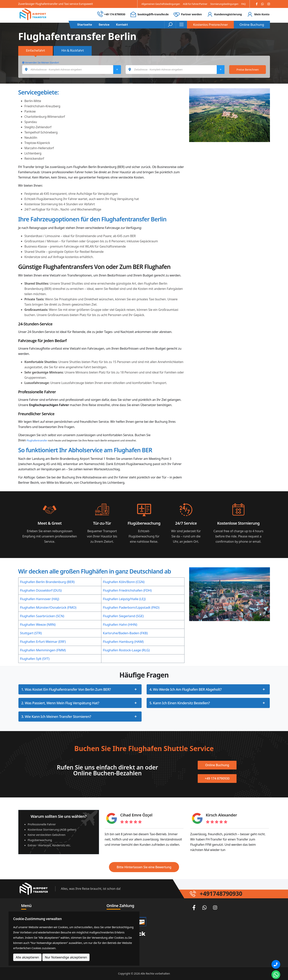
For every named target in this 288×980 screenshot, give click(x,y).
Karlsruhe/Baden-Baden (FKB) (125, 633)
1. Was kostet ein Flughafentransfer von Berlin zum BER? (66, 689)
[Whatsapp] (262, 4)
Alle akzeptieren (27, 957)
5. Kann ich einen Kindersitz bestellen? (180, 703)
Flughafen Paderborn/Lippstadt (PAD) (131, 607)
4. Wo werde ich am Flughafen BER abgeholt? (186, 689)
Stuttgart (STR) (31, 633)
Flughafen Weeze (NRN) (38, 624)
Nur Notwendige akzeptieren (66, 957)
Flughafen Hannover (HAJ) (40, 599)
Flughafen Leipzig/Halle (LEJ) (124, 599)
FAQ (243, 4)
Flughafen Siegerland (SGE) (123, 616)
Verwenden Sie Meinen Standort (41, 63)
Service (104, 25)
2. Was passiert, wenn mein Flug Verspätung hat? (60, 703)
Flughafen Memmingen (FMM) (43, 650)
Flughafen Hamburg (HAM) (123, 642)
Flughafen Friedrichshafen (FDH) (127, 590)
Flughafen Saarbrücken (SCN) (42, 616)
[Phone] (276, 964)
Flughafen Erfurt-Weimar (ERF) (43, 642)
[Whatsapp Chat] (276, 975)
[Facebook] (257, 4)
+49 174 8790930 (115, 14)
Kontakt (122, 25)
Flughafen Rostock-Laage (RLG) (126, 650)
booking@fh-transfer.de (153, 14)
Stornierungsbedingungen (224, 4)
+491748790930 (221, 894)
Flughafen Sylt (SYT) (35, 659)
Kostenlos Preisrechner (210, 25)
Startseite (85, 25)
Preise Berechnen (248, 70)
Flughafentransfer (37, 440)
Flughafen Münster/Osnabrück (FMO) (48, 607)
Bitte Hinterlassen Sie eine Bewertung (144, 867)
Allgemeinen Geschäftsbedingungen (161, 4)
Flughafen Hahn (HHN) (120, 624)
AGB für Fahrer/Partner (195, 4)
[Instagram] (269, 4)
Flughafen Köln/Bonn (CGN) (124, 582)
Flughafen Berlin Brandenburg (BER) (47, 582)
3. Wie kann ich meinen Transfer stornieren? (56, 717)
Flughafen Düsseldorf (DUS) (41, 590)
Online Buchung (252, 25)
